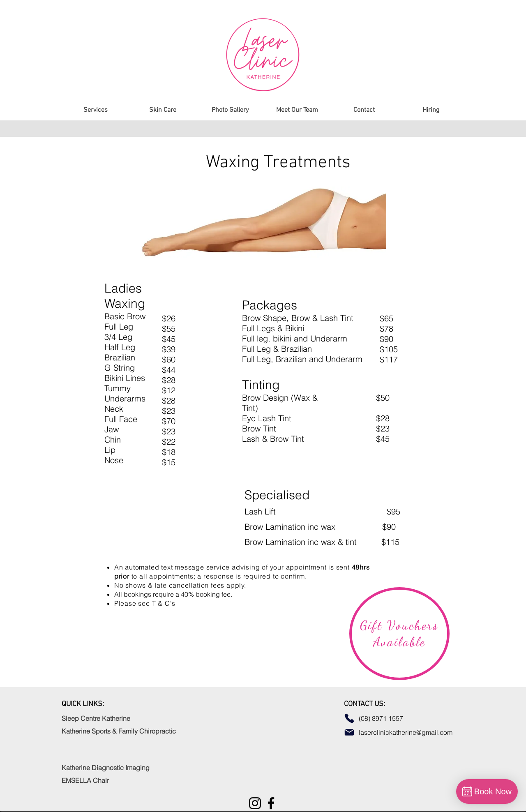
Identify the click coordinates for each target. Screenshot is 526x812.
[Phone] (349, 718)
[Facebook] (271, 803)
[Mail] (349, 732)
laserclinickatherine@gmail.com (406, 732)
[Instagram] (255, 803)
